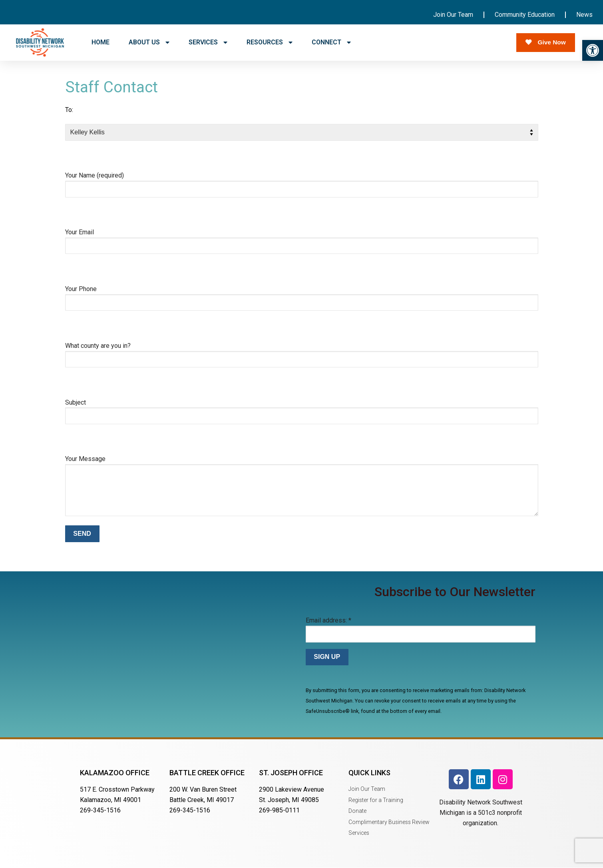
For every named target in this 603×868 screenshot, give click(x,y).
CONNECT (331, 42)
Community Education (525, 15)
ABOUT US (149, 42)
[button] (593, 50)
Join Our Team (453, 15)
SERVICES (208, 42)
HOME (100, 42)
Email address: (328, 620)
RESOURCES (270, 42)
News (584, 15)
